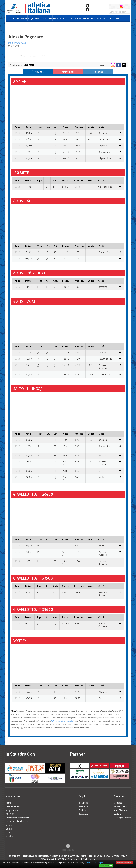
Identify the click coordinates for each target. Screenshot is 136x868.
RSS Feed (84, 803)
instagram (121, 6)
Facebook (84, 807)
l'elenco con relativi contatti (62, 721)
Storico (98, 72)
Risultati (38, 72)
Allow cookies (106, 866)
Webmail (118, 814)
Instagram (84, 814)
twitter (116, 6)
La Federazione (20, 19)
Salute (111, 19)
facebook (111, 6)
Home (8, 803)
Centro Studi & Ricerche (88, 19)
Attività (126, 19)
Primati (68, 72)
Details (89, 863)
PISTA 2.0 (47, 19)
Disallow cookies (125, 863)
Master (104, 19)
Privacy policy (74, 859)
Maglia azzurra (35, 19)
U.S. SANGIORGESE (17, 43)
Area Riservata (121, 810)
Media (118, 19)
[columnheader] (18, 127)
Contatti (118, 803)
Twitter (83, 810)
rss (126, 6)
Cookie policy (89, 859)
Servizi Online (121, 807)
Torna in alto (68, 850)
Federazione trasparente (64, 19)
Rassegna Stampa (123, 818)
